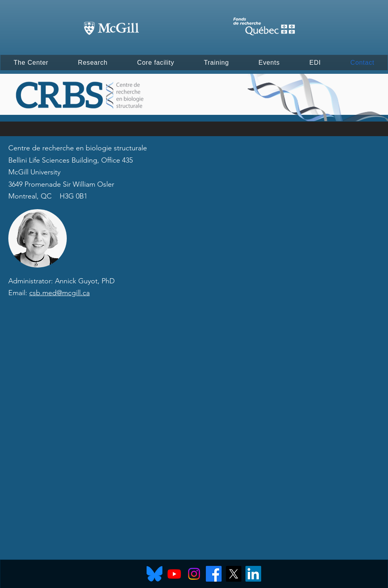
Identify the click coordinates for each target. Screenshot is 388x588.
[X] (234, 574)
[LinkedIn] (253, 574)
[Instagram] (194, 574)
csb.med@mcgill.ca (59, 293)
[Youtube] (174, 574)
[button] (31, 63)
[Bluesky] (154, 574)
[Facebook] (214, 574)
